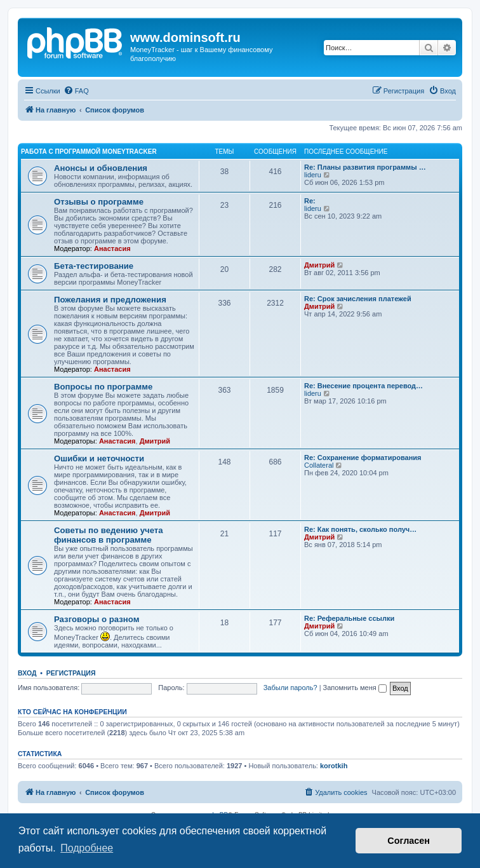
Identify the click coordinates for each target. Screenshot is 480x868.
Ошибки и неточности (99, 458)
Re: (310, 201)
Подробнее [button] (87, 848)
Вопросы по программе (103, 387)
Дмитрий (319, 265)
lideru (313, 175)
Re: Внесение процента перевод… (363, 386)
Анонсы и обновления (101, 168)
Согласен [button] (409, 841)
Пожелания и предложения (110, 300)
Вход (27, 673)
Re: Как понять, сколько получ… (360, 529)
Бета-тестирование (94, 266)
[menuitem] (76, 91)
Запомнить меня (355, 688)
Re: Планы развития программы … (365, 167)
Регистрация (71, 673)
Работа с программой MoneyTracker (89, 152)
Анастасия (112, 248)
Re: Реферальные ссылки (349, 618)
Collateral (319, 465)
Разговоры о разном (97, 619)
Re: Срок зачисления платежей (358, 299)
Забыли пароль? (290, 688)
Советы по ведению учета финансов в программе (109, 535)
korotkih (334, 766)
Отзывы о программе (99, 202)
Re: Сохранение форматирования (363, 458)
